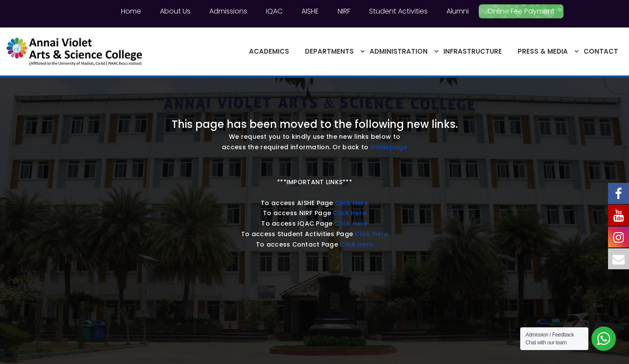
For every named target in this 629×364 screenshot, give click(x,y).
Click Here (352, 203)
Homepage (389, 147)
